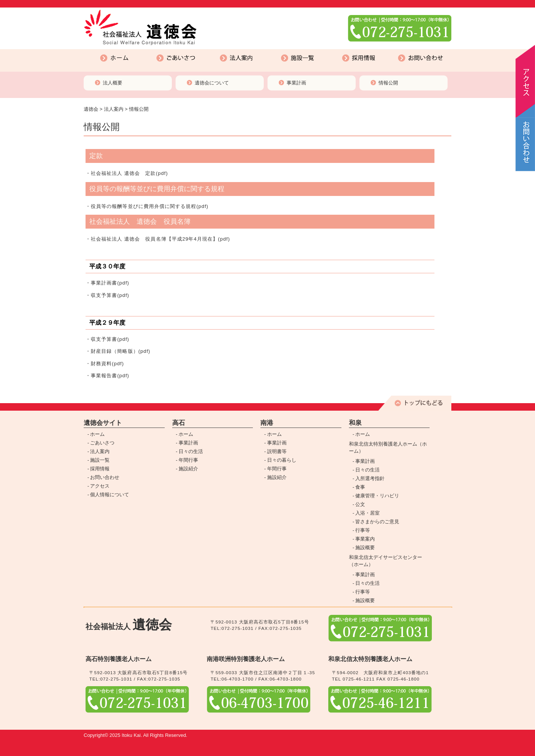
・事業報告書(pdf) (107, 376)
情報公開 (388, 83)
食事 (360, 487)
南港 (267, 423)
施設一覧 (272, 51)
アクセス (100, 486)
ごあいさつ (150, 51)
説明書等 (277, 451)
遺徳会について (212, 83)
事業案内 (365, 539)
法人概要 (113, 83)
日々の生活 (191, 451)
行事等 (363, 530)
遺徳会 (91, 109)
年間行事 (188, 460)
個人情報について (110, 495)
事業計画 (296, 83)
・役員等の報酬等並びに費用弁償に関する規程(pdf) (147, 206)
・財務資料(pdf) (105, 364)
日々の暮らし (282, 460)
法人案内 (210, 51)
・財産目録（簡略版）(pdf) (118, 351)
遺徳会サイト (103, 423)
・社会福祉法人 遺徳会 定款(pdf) (127, 173)
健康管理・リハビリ (377, 496)
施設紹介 (188, 469)
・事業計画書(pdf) (107, 283)
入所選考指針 (370, 478)
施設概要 (365, 547)
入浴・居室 (367, 513)
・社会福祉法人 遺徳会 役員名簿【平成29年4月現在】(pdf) (158, 239)
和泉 (355, 423)
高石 (179, 423)
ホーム (87, 51)
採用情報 (333, 51)
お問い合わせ (396, 51)
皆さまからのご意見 (377, 522)
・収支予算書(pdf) (107, 295)
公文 (360, 504)
